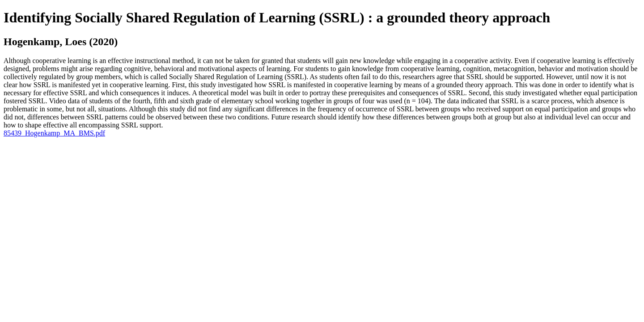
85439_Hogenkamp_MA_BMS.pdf (54, 133)
